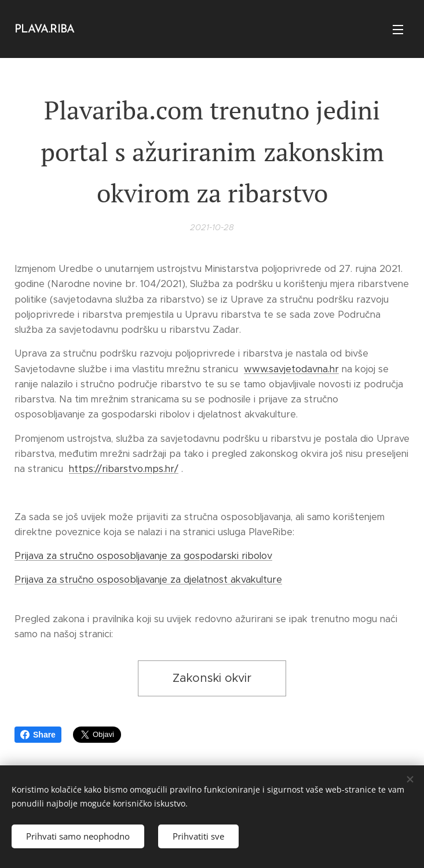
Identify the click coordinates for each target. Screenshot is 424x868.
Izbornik (398, 30)
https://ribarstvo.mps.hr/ (124, 469)
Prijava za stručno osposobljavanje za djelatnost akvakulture (148, 580)
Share (38, 735)
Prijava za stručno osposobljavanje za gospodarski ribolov (143, 556)
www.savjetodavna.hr (291, 368)
